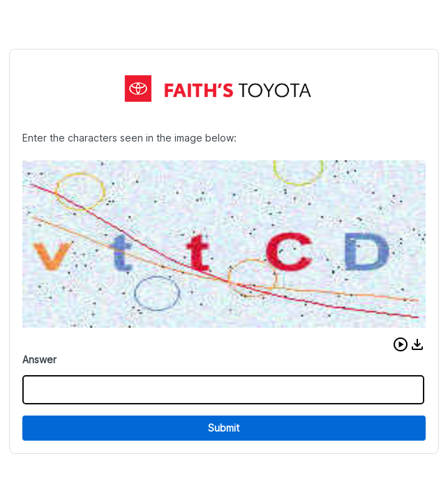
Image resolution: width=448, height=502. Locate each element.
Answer (39, 359)
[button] (401, 344)
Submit (224, 428)
